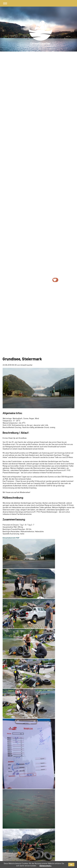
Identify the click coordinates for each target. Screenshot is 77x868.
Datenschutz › (46, 866)
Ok (71, 865)
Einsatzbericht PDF (11, 538)
